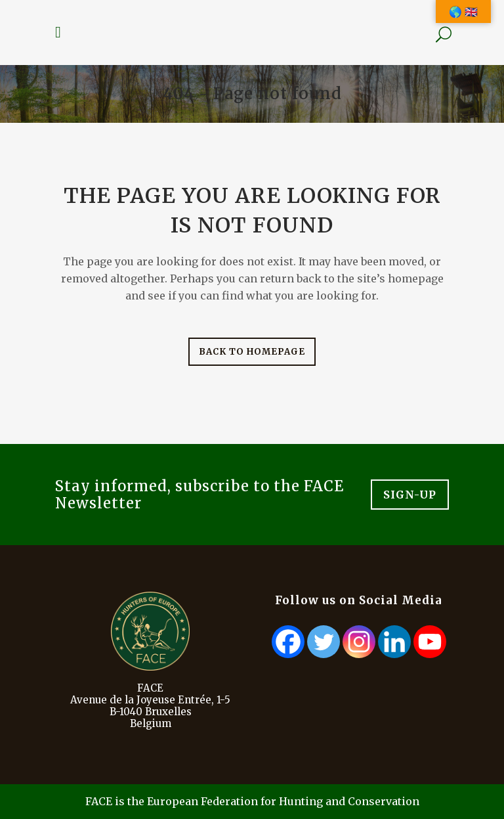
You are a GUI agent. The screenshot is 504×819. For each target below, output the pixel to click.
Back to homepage (252, 352)
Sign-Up (410, 495)
